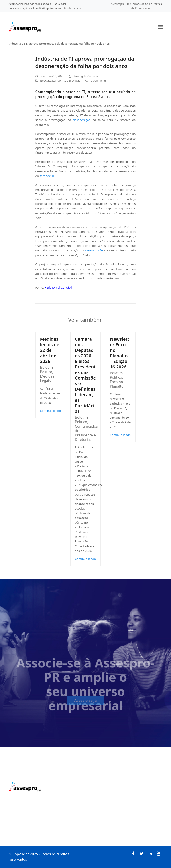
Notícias (45, 81)
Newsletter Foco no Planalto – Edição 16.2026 (119, 353)
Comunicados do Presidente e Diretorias (87, 433)
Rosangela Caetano (85, 76)
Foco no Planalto (117, 384)
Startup (56, 81)
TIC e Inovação (71, 81)
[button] (160, 27)
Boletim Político (47, 370)
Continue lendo (51, 411)
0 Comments (98, 81)
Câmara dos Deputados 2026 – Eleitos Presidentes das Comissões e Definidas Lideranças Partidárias (85, 375)
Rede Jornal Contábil (58, 287)
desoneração (82, 120)
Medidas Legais (47, 378)
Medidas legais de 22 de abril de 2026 (50, 350)
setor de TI (47, 176)
